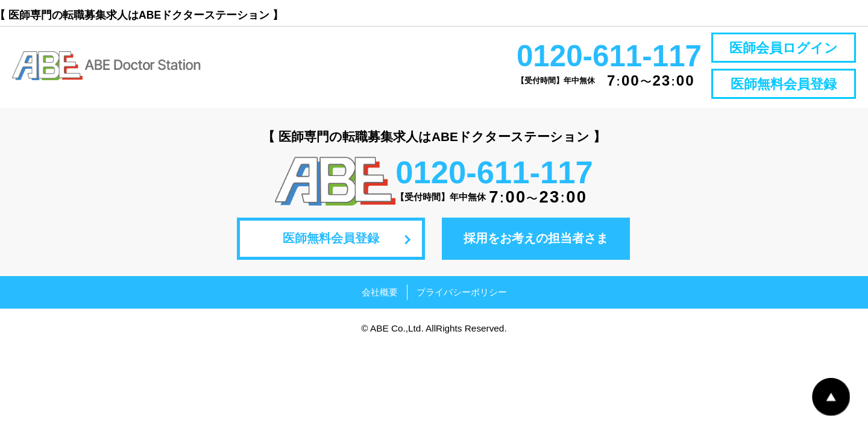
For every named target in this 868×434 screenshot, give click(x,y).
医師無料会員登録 (784, 84)
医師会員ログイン (784, 48)
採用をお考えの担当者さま (536, 238)
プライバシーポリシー (462, 292)
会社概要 (380, 292)
